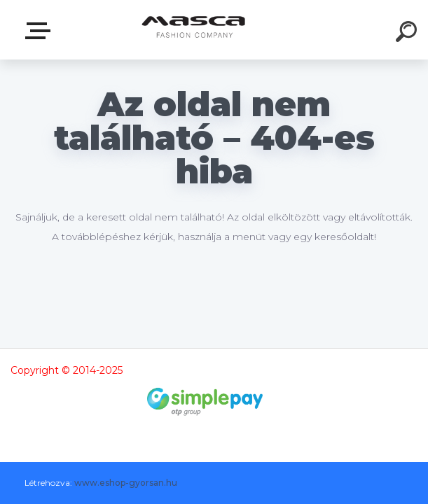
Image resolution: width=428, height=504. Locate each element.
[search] (408, 34)
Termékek (41, 31)
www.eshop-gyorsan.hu (126, 483)
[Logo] (193, 30)
